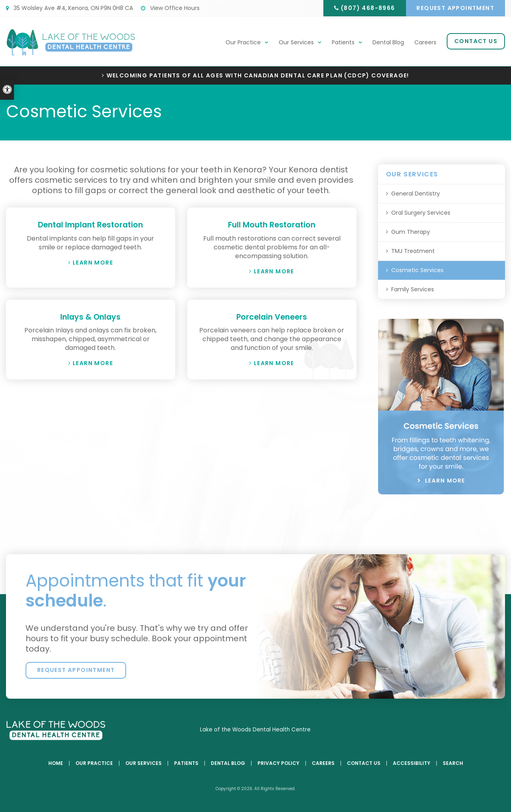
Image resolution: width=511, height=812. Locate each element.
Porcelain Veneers (272, 316)
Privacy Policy (278, 764)
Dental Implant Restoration (90, 225)
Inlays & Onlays (90, 316)
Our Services (296, 43)
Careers (425, 43)
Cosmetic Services (417, 270)
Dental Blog (388, 43)
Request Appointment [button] (455, 8)
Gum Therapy (411, 232)
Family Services (413, 289)
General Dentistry (416, 194)
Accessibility (412, 764)
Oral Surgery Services (421, 213)
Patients (343, 43)
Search (453, 764)
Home (56, 764)
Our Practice (243, 43)
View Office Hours (170, 8)
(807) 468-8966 (366, 8)
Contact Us (476, 41)
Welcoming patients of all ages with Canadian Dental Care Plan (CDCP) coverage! (258, 76)
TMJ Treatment (413, 251)
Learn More (93, 262)
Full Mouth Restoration (272, 225)
